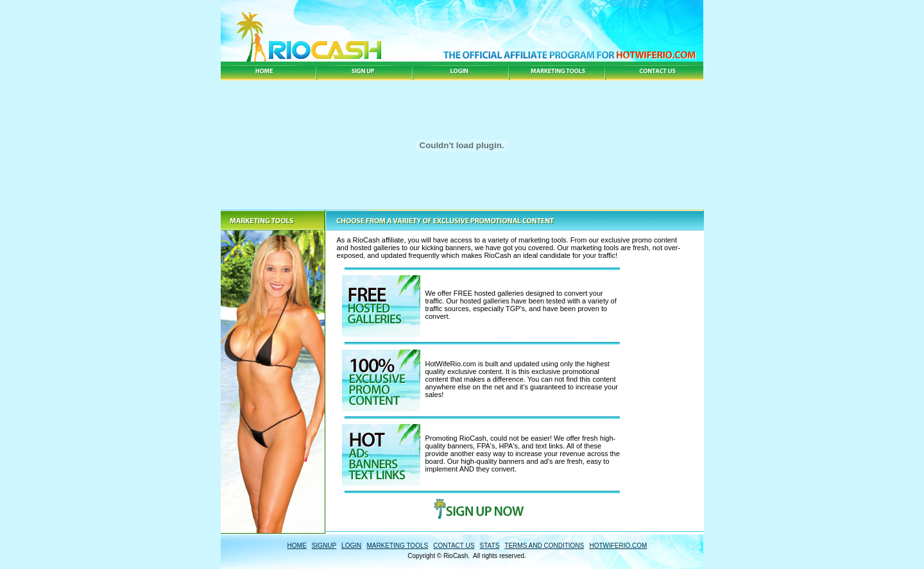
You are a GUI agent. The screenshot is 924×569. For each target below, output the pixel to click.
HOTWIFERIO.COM (618, 546)
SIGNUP (324, 546)
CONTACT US (454, 546)
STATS (490, 546)
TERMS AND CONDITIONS (544, 546)
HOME (297, 546)
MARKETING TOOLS (397, 546)
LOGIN (351, 546)
